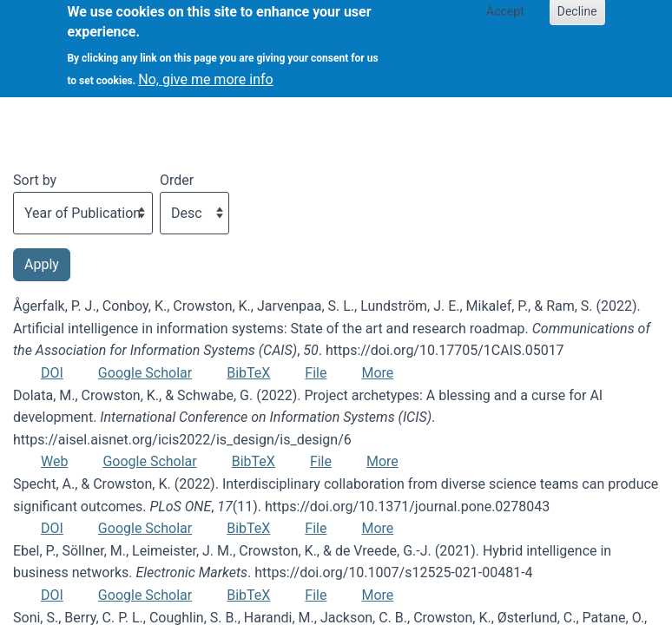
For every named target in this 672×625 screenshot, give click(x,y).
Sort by (35, 180)
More (377, 373)
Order (177, 180)
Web (54, 461)
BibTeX (248, 373)
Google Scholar (145, 373)
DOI (52, 373)
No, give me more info (205, 71)
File (316, 373)
